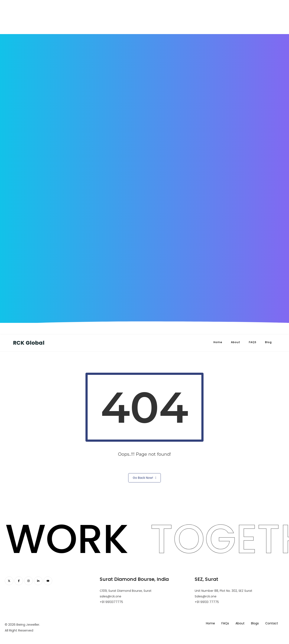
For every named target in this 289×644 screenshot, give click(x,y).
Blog (268, 342)
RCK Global (29, 343)
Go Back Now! (144, 478)
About (236, 342)
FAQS (253, 342)
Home (218, 342)
